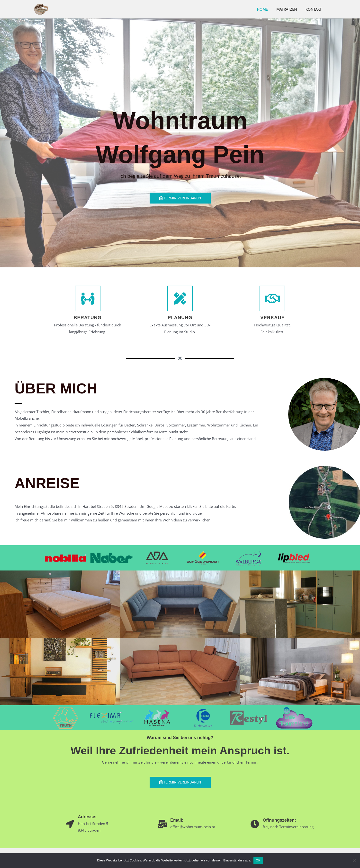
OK (258, 860)
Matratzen (289, 9)
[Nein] (354, 860)
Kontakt (314, 9)
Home (266, 9)
